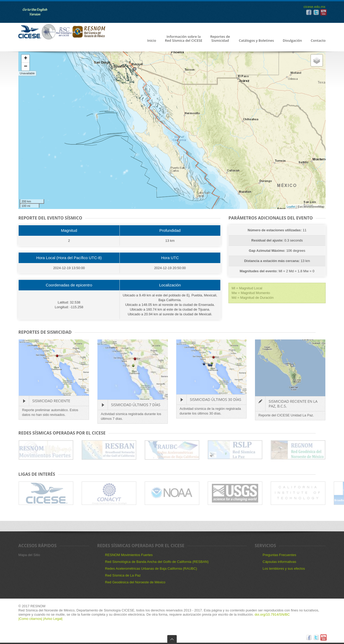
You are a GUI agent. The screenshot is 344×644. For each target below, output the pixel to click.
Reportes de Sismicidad (220, 39)
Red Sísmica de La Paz (123, 575)
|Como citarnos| (31, 619)
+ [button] (26, 59)
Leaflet (291, 207)
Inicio (152, 41)
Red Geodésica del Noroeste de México (135, 582)
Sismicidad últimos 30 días (215, 399)
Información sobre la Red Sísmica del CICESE (184, 39)
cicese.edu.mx (314, 7)
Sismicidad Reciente (51, 401)
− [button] (26, 67)
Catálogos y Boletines (256, 41)
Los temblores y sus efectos (284, 569)
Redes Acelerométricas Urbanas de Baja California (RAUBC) (151, 569)
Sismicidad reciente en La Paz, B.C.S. (293, 404)
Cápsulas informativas (279, 562)
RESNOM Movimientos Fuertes (129, 555)
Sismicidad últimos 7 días (136, 405)
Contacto (318, 41)
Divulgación (292, 41)
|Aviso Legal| (53, 619)
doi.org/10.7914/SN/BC (272, 614)
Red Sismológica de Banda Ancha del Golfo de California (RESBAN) (157, 562)
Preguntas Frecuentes (279, 555)
